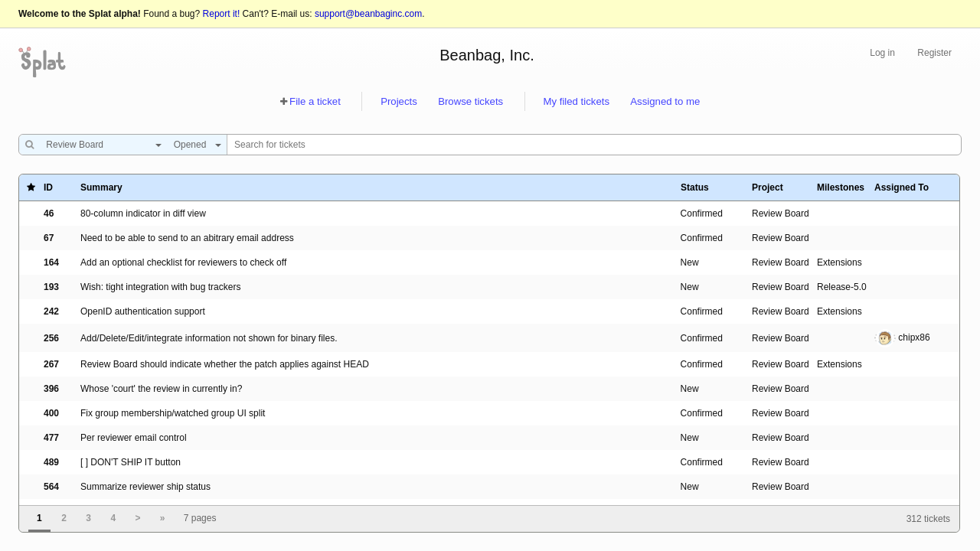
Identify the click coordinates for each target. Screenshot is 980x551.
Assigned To (902, 187)
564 (51, 487)
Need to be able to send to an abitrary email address (187, 238)
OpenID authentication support (143, 311)
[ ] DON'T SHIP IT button (131, 462)
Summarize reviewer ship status (145, 487)
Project (768, 187)
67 (49, 238)
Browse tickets (470, 101)
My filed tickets (577, 101)
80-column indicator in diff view (143, 214)
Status (695, 187)
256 (51, 338)
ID (48, 187)
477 (51, 438)
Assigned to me (665, 101)
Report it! (222, 14)
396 (51, 389)
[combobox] (100, 145)
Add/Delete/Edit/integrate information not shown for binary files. (209, 338)
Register (934, 53)
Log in (882, 53)
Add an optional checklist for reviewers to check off (183, 262)
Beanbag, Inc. (487, 55)
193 (51, 287)
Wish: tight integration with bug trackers (160, 287)
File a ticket (315, 101)
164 (51, 262)
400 (51, 413)
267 (51, 364)
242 (51, 311)
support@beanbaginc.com (368, 14)
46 (49, 214)
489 (51, 462)
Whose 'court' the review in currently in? (161, 389)
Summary (101, 187)
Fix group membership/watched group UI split (173, 413)
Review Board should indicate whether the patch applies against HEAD (225, 364)
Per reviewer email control (134, 438)
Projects (399, 101)
